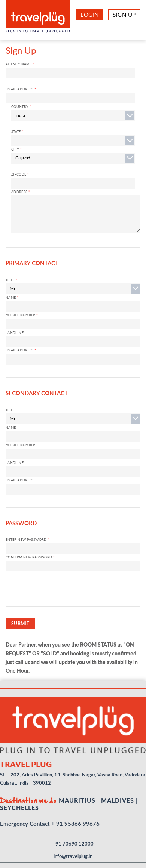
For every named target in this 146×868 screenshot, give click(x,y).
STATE (17, 132)
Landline (15, 333)
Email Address (21, 89)
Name (12, 297)
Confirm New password (30, 557)
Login (90, 15)
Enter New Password (28, 540)
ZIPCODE (20, 174)
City (16, 149)
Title (12, 280)
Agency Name (20, 64)
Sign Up (124, 15)
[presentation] (63, 592)
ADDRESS (21, 192)
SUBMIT (20, 623)
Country (21, 107)
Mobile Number (22, 315)
